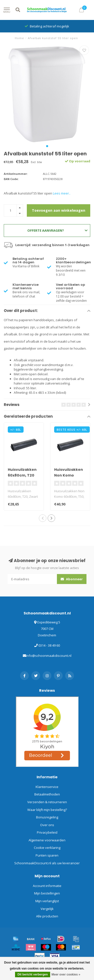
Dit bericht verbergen (33, 975)
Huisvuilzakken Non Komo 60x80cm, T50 (69, 475)
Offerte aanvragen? (57, 230)
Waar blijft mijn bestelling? (47, 810)
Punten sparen (47, 855)
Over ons (47, 825)
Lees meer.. (62, 193)
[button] (47, 146)
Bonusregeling (47, 817)
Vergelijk (47, 909)
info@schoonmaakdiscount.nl (49, 656)
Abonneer (72, 579)
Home (19, 38)
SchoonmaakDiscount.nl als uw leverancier (47, 863)
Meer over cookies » (66, 975)
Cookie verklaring (47, 848)
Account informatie (47, 886)
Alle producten (47, 916)
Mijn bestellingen (47, 893)
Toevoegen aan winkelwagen (59, 210)
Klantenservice (47, 787)
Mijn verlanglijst (47, 901)
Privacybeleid (47, 832)
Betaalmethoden (47, 794)
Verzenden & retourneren (47, 802)
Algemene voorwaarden (47, 840)
